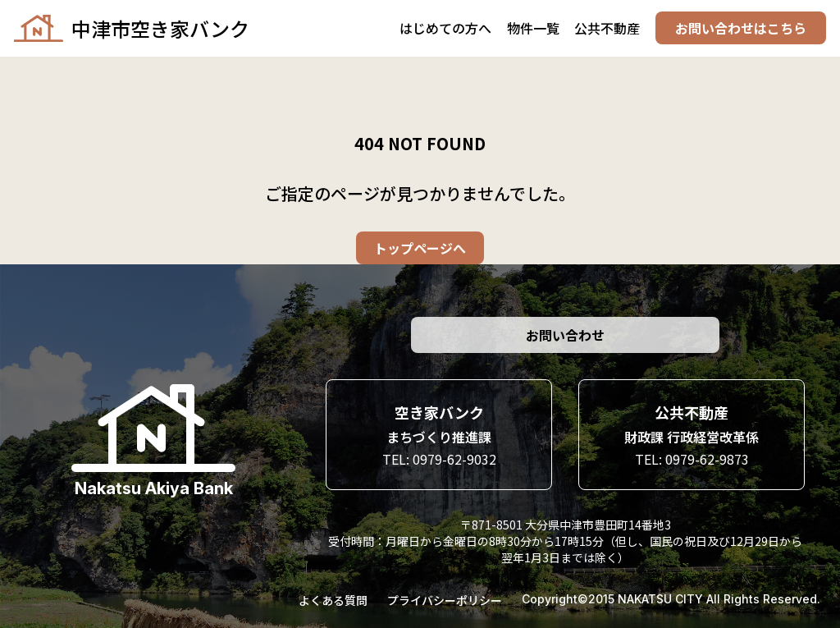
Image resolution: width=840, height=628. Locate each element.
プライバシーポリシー (445, 600)
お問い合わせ (565, 335)
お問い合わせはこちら (740, 29)
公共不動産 (607, 29)
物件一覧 (532, 29)
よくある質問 (333, 600)
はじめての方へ (445, 29)
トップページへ (420, 248)
